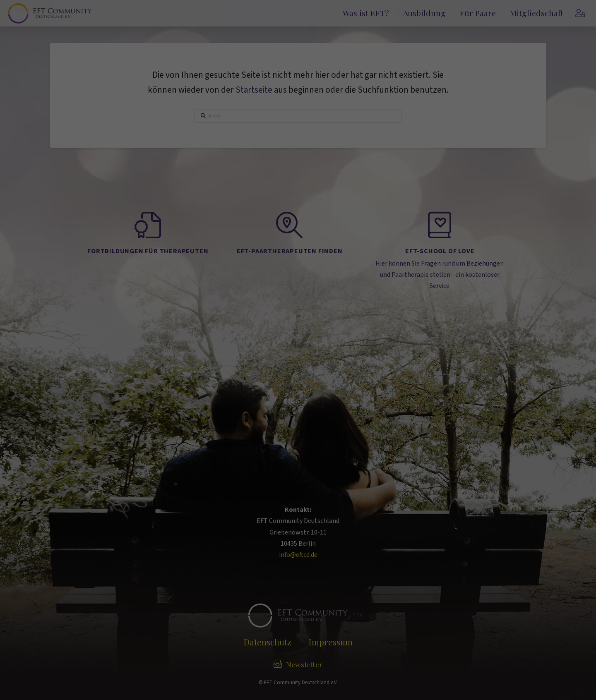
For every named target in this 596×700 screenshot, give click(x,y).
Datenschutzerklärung (238, 67)
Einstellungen (384, 67)
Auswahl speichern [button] (298, 148)
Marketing (315, 94)
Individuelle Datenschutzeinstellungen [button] (298, 197)
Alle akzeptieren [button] (298, 124)
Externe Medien (371, 94)
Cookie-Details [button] (263, 215)
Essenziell (213, 94)
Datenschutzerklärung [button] (301, 215)
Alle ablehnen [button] (298, 173)
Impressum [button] (336, 215)
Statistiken (263, 94)
